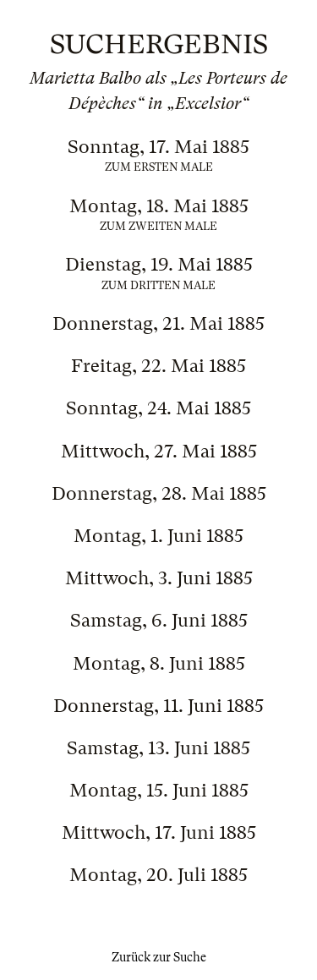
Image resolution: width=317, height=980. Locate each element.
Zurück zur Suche (159, 957)
